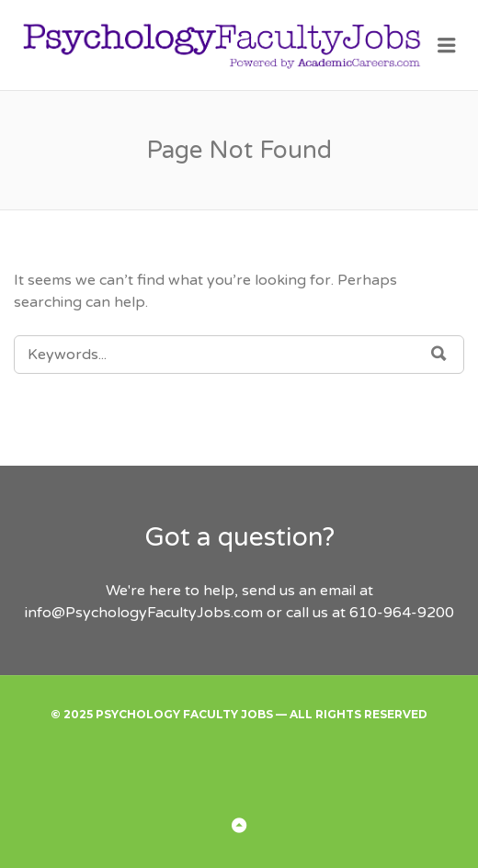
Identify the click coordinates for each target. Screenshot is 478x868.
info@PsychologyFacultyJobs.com (144, 613)
